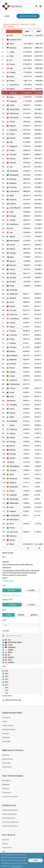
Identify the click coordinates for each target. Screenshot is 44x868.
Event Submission (9, 818)
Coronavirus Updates (10, 796)
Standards (6, 737)
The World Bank (8, 581)
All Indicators (7, 767)
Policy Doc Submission (10, 822)
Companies (6, 717)
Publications (7, 792)
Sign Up (5, 844)
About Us (6, 840)
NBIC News (6, 781)
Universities (6, 741)
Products (6, 733)
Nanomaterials (8, 725)
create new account (28, 16)
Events (5, 721)
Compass (6, 788)
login (7, 16)
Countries (6, 755)
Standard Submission (10, 826)
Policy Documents (9, 729)
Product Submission (10, 814)
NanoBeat (6, 784)
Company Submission (10, 810)
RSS (4, 852)
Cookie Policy (17, 866)
